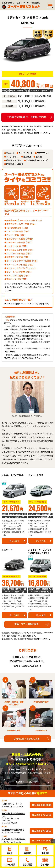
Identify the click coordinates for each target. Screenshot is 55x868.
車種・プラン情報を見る (26, 624)
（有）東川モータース (12, 804)
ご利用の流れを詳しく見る (27, 739)
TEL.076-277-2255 (42, 831)
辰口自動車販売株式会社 (13, 830)
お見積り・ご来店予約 (27, 782)
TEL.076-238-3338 (42, 805)
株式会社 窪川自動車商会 (13, 813)
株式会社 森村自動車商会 (13, 839)
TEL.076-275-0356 (42, 815)
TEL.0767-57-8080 (42, 841)
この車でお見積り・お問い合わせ (27, 117)
